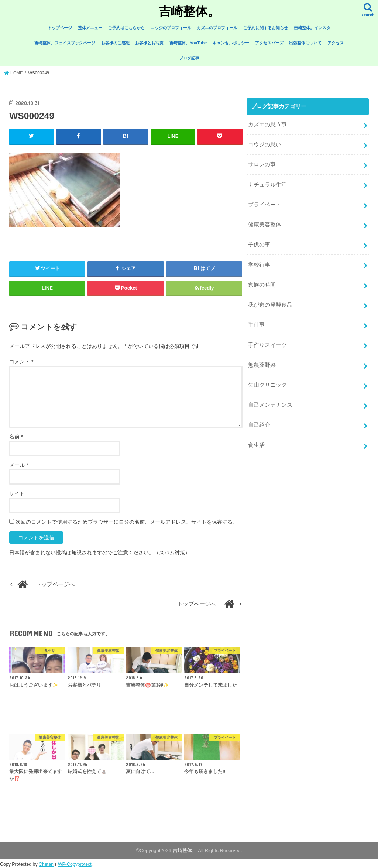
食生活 (256, 437)
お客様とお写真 (149, 43)
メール (19, 465)
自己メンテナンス (270, 398)
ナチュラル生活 (267, 183)
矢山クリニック (267, 378)
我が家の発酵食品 (270, 300)
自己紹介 (259, 417)
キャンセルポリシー (231, 43)
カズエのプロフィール (217, 28)
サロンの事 (262, 163)
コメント (21, 362)
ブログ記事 (189, 58)
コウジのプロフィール (171, 28)
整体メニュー (90, 28)
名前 (16, 437)
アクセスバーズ (269, 43)
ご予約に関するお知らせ (266, 28)
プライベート (265, 202)
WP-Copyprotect (75, 864)
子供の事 (259, 242)
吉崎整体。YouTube (188, 43)
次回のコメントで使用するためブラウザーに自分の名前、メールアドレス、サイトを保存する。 (127, 522)
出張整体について (305, 43)
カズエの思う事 (267, 124)
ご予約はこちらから (126, 28)
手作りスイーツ (267, 339)
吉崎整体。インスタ (312, 28)
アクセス (336, 43)
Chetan (46, 864)
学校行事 (259, 261)
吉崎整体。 (189, 11)
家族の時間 (262, 281)
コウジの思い (265, 144)
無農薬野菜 (262, 359)
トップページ (60, 28)
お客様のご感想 (115, 43)
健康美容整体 (265, 222)
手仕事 (256, 319)
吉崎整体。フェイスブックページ (65, 43)
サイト (17, 493)
